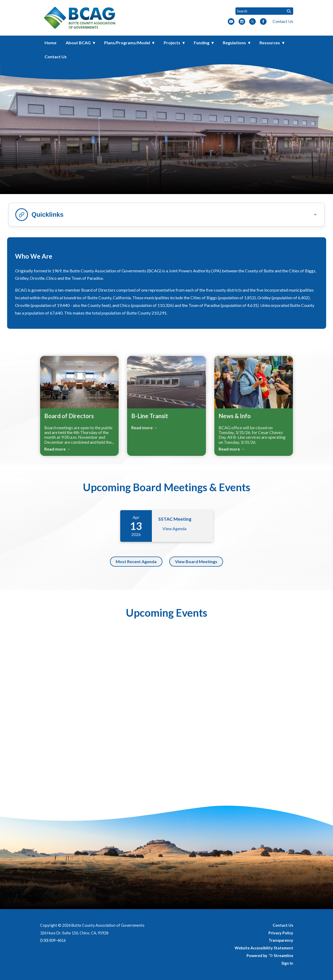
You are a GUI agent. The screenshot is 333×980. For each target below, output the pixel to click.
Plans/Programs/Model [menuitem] (127, 43)
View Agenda (174, 528)
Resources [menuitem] (270, 43)
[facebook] (263, 22)
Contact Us (283, 21)
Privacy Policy (281, 933)
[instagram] (242, 22)
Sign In (287, 963)
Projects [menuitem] (172, 43)
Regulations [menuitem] (234, 43)
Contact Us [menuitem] (56, 57)
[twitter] (252, 22)
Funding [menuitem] (202, 43)
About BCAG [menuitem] (78, 43)
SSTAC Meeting (175, 519)
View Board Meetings (196, 561)
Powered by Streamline (270, 956)
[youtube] (231, 22)
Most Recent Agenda (136, 561)
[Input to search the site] (264, 11)
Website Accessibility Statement (264, 948)
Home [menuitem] (50, 43)
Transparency (281, 940)
